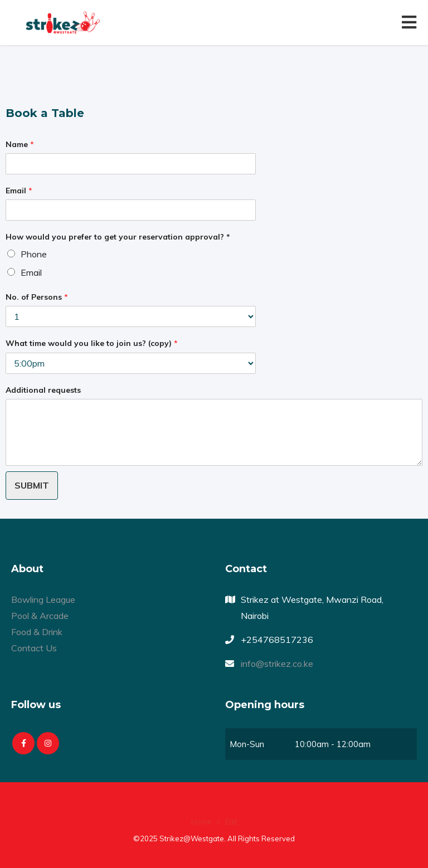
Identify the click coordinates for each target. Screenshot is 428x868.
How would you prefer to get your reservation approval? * (118, 237)
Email (19, 191)
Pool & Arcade (40, 616)
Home (201, 822)
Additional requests (43, 390)
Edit (231, 822)
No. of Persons (37, 297)
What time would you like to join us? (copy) (92, 343)
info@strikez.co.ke (277, 664)
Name (20, 144)
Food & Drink (37, 632)
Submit (32, 485)
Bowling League (43, 599)
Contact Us (34, 648)
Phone (34, 254)
